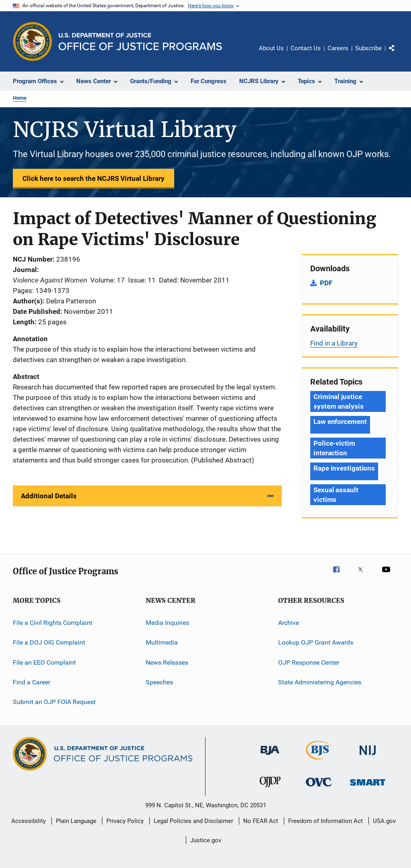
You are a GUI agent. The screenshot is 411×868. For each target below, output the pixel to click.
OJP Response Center (309, 662)
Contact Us (306, 48)
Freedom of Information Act (326, 821)
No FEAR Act (261, 821)
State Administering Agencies (320, 682)
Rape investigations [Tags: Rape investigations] (344, 468)
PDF (326, 283)
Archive (289, 623)
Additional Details (49, 496)
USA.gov (384, 821)
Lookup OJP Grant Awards (316, 642)
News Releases (167, 662)
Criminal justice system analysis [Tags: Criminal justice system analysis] (339, 401)
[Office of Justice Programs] (33, 41)
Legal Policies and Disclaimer (193, 821)
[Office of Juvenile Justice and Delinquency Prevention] (270, 789)
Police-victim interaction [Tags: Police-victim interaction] (334, 448)
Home (20, 98)
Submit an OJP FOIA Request (54, 702)
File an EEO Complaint (44, 662)
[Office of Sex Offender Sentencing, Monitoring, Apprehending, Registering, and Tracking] (368, 787)
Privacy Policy (125, 821)
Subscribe (368, 48)
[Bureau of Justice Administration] (270, 756)
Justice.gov (206, 840)
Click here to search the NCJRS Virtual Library (94, 178)
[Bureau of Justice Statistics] (319, 761)
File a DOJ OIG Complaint (49, 642)
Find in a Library (334, 343)
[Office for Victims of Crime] (319, 788)
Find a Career (32, 682)
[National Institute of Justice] (368, 756)
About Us (271, 48)
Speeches (159, 682)
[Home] (140, 42)
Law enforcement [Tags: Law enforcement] (340, 422)
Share (398, 54)
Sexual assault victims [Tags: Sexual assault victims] (336, 495)
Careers (338, 48)
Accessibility (28, 821)
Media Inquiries (167, 623)
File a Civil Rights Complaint (53, 623)
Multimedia (162, 642)
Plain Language (76, 821)
